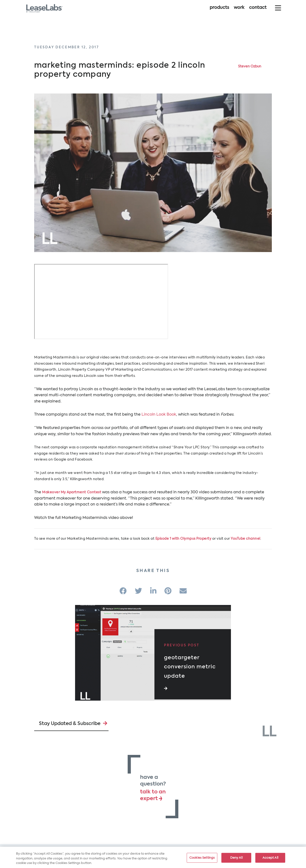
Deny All (236, 858)
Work (239, 11)
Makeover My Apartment (64, 492)
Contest (94, 492)
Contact (258, 11)
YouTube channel (246, 539)
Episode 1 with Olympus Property (183, 539)
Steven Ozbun (250, 66)
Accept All (270, 858)
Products (219, 11)
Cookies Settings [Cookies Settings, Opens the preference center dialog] (202, 858)
